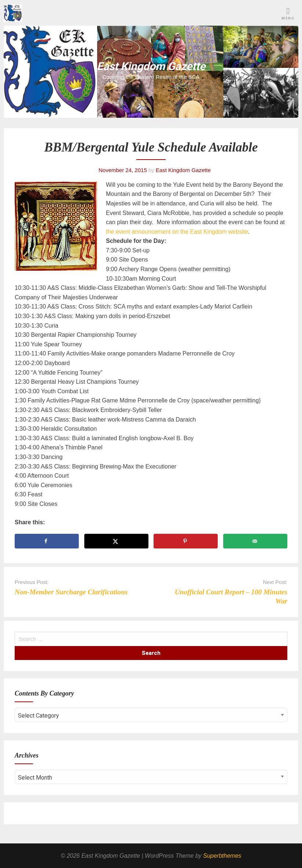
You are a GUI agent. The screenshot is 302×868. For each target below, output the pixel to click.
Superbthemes (222, 856)
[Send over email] (255, 541)
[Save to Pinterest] (186, 541)
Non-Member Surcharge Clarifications (71, 592)
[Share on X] (116, 541)
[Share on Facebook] (47, 541)
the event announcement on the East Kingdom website (177, 232)
